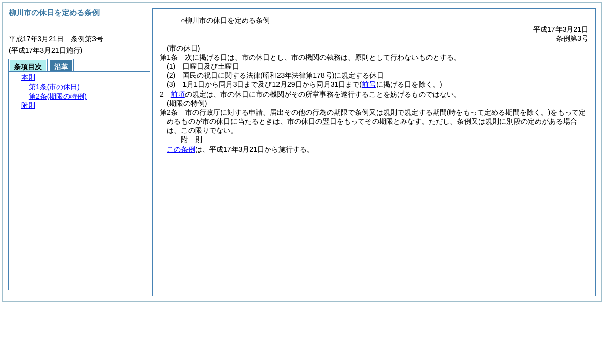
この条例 (181, 149)
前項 (178, 94)
